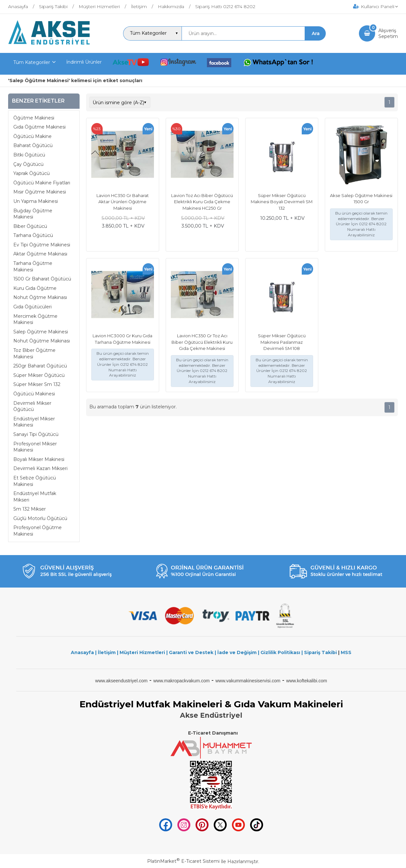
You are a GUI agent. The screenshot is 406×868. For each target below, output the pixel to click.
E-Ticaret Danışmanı (213, 733)
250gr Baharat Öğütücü (40, 366)
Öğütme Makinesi (34, 118)
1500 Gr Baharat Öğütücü (42, 279)
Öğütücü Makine (32, 136)
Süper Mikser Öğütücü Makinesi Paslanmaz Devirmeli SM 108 (282, 342)
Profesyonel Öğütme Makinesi (38, 531)
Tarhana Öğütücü (33, 235)
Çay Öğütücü (28, 164)
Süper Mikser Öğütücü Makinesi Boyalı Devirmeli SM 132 (282, 202)
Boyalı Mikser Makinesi (39, 459)
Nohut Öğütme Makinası (42, 341)
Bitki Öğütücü (29, 155)
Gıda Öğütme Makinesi (39, 127)
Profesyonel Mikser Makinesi (35, 447)
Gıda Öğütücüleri (32, 307)
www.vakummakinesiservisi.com (248, 681)
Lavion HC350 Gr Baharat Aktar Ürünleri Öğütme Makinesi (123, 202)
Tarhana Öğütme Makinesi (33, 267)
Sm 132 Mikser (30, 509)
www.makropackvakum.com (182, 681)
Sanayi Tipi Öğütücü (36, 434)
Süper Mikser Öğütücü (39, 375)
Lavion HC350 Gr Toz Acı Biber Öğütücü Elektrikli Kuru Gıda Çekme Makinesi (202, 342)
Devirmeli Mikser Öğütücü (32, 406)
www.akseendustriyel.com (121, 681)
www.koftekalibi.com (307, 681)
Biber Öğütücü (30, 226)
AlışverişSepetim (388, 33)
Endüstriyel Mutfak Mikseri (35, 497)
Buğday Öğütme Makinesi (33, 214)
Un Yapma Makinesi (36, 201)
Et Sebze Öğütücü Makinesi (35, 481)
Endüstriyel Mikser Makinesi (34, 422)
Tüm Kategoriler (32, 62)
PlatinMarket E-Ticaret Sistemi (183, 861)
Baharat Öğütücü (33, 145)
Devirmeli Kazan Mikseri (40, 468)
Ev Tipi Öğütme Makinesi (42, 245)
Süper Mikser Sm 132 (37, 384)
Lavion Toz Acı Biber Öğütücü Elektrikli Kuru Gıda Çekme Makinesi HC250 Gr (202, 202)
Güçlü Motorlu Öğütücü (40, 518)
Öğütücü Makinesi (34, 394)
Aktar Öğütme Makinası (40, 254)
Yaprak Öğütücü (32, 173)
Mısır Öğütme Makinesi (40, 192)
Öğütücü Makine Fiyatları (42, 183)
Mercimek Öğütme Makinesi (35, 319)
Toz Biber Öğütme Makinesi (34, 353)
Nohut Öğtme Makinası (40, 297)
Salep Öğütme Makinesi (41, 332)
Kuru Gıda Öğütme (35, 288)
